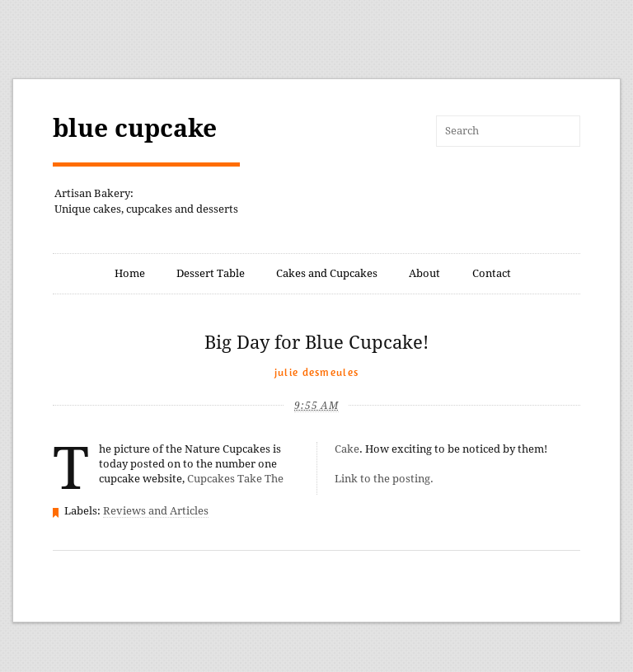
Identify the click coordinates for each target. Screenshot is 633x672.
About (424, 273)
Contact (492, 273)
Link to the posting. (384, 479)
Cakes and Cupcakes (327, 273)
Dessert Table (211, 273)
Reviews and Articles (156, 511)
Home (130, 273)
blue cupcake (135, 128)
